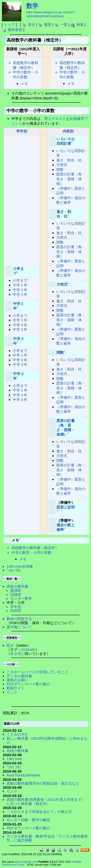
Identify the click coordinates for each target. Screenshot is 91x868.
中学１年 (20, 285)
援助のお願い (17, 680)
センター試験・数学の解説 (28, 820)
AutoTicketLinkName (24, 775)
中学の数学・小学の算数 (31, 553)
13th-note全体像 (20, 566)
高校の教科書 (17, 586)
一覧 (64, 25)
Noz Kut (21, 862)
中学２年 (20, 290)
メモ (24, 83)
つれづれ (14, 570)
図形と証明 (66, 507)
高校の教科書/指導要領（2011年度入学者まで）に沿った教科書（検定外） (46, 802)
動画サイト (16, 688)
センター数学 (21, 598)
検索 (80, 25)
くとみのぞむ (17, 734)
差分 (32, 25)
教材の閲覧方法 (19, 619)
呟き (10, 645)
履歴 (48, 25)
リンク (12, 692)
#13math (28, 649)
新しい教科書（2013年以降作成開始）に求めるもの (47, 740)
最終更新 (15, 30)
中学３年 (20, 294)
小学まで (20, 280)
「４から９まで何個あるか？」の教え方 (39, 812)
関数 (60, 170)
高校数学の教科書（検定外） (35, 548)
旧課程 (16, 595)
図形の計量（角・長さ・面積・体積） (71, 179)
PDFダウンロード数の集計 (28, 684)
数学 (32, 6)
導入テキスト (55, 119)
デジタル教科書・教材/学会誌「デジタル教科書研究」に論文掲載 (47, 838)
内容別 (68, 131)
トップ (9, 25)
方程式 (62, 165)
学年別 (22, 131)
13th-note (14, 759)
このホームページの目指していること (37, 672)
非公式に (17, 654)
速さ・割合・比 (69, 160)
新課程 (16, 590)
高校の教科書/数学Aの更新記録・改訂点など (43, 783)
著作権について (19, 627)
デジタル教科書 (19, 676)
